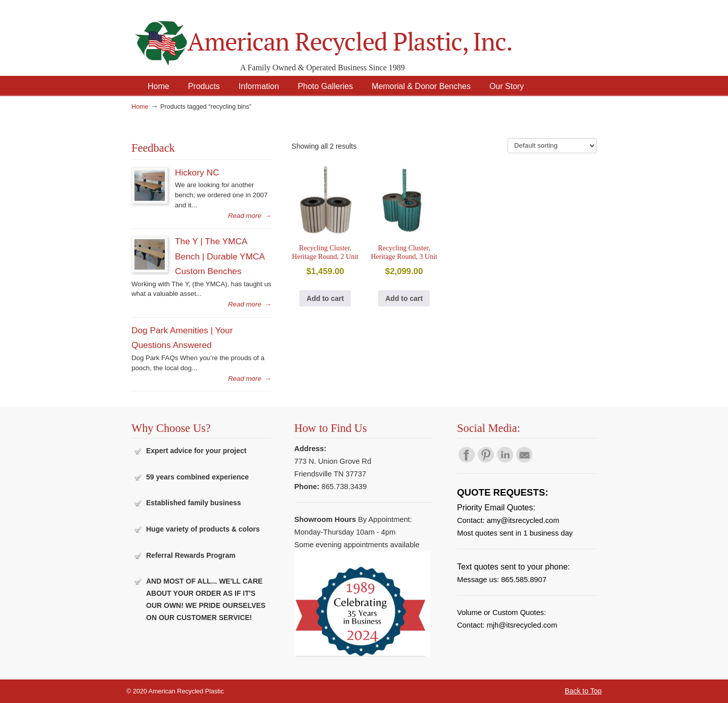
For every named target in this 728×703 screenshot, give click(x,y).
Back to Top (583, 691)
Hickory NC (197, 172)
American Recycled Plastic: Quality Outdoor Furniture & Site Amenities (349, 35)
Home (140, 107)
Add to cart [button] (325, 298)
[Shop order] (552, 146)
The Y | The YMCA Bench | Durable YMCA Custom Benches (220, 256)
